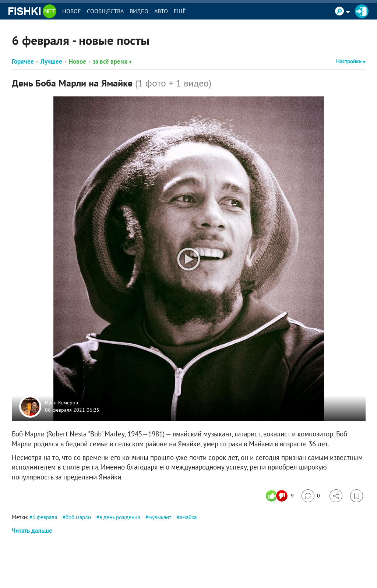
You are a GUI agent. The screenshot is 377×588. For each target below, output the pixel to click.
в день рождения (120, 517)
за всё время (112, 61)
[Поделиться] (336, 496)
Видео (139, 11)
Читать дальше (32, 531)
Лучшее (51, 61)
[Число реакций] (281, 496)
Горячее (23, 61)
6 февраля (45, 517)
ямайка (188, 517)
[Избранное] (357, 496)
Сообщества (105, 11)
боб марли (78, 517)
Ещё (180, 11)
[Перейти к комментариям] (311, 496)
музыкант (160, 517)
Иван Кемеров (61, 403)
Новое (72, 11)
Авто (161, 11)
